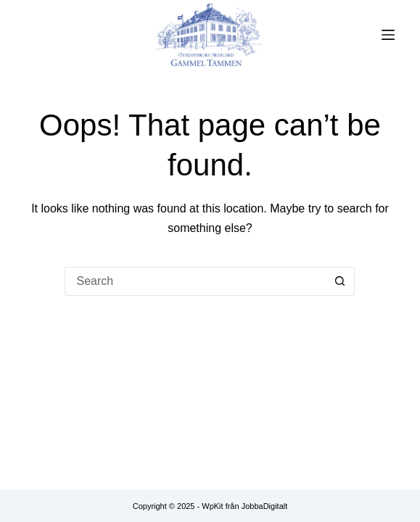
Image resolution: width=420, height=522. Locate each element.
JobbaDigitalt (265, 506)
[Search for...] (195, 281)
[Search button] (340, 281)
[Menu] (388, 35)
